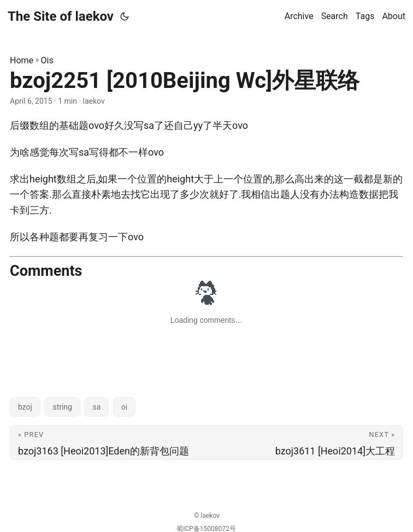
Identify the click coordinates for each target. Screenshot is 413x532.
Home (22, 60)
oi (124, 407)
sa (96, 407)
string (62, 407)
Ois (47, 60)
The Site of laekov (61, 16)
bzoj (25, 407)
